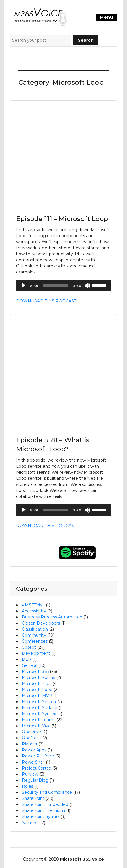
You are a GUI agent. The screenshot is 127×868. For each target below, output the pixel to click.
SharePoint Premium (43, 810)
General (30, 665)
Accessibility (34, 611)
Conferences (35, 641)
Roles (28, 786)
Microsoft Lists (37, 684)
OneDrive (32, 732)
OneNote (31, 738)
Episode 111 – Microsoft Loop (62, 219)
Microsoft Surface (40, 708)
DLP (26, 659)
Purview (30, 774)
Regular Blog (35, 780)
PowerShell (33, 762)
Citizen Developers (41, 623)
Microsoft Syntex (39, 714)
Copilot (29, 647)
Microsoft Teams (39, 720)
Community (34, 635)
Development (36, 653)
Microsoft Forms (38, 677)
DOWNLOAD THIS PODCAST (46, 301)
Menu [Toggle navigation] (107, 17)
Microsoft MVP (37, 696)
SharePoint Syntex (41, 816)
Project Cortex (36, 768)
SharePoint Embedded (45, 804)
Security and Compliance (47, 792)
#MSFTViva (33, 605)
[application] (64, 285)
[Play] (24, 285)
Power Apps (34, 750)
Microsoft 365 (35, 671)
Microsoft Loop (37, 690)
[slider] (56, 285)
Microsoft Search (39, 702)
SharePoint (33, 798)
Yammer (31, 823)
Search (86, 40)
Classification (35, 629)
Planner (30, 744)
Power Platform (38, 756)
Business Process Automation (52, 617)
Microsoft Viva (36, 726)
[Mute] (87, 285)
